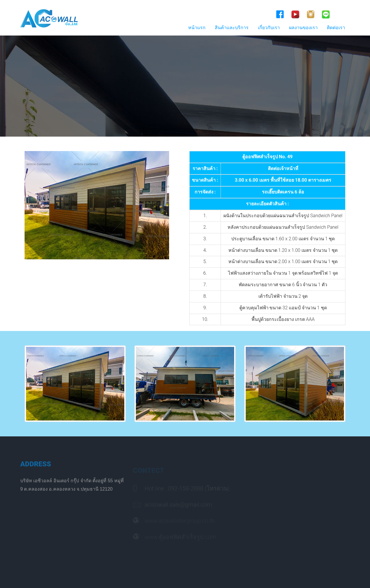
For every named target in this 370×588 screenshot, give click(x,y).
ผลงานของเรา (303, 28)
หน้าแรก (197, 28)
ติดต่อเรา (336, 28)
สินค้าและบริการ (232, 28)
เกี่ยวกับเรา (269, 28)
